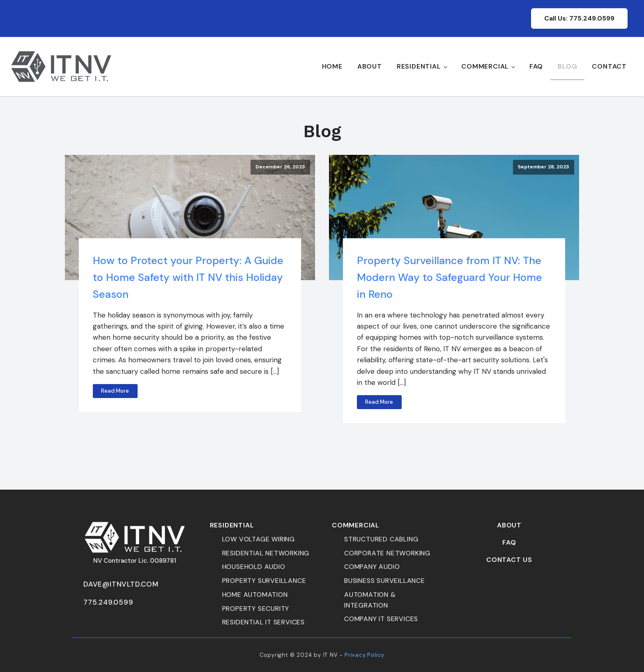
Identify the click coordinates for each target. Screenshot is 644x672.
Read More (115, 391)
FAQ (536, 66)
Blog (567, 66)
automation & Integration (370, 600)
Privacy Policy (365, 655)
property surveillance (264, 581)
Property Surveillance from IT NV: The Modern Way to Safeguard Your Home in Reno (450, 277)
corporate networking (387, 553)
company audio (372, 567)
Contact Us (509, 560)
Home (332, 66)
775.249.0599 (108, 602)
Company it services (381, 619)
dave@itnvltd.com (121, 584)
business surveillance (385, 581)
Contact (609, 66)
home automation (255, 595)
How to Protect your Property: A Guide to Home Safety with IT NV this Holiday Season (188, 277)
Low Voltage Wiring (259, 539)
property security (256, 609)
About (370, 66)
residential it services (263, 622)
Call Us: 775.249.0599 (579, 18)
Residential (419, 66)
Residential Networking (266, 553)
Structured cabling (381, 539)
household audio (254, 567)
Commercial (485, 66)
